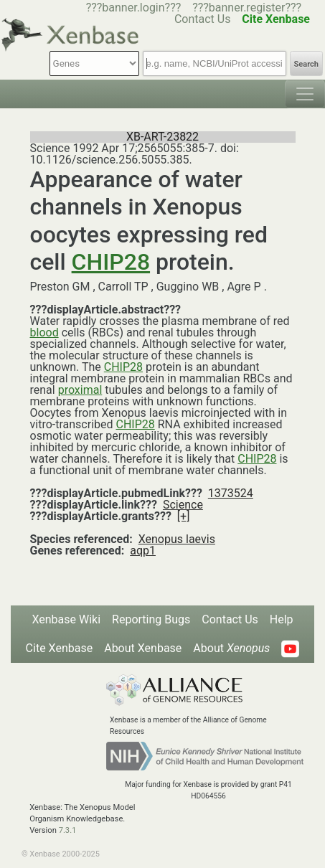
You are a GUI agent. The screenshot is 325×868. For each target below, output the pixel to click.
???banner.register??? (247, 8)
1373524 (231, 493)
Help (282, 619)
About (231, 648)
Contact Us (230, 619)
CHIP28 (111, 262)
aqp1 (143, 551)
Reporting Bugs (151, 619)
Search (306, 64)
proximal (80, 390)
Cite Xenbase (60, 648)
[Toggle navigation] (305, 94)
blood (44, 332)
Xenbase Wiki (66, 619)
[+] (184, 516)
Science (183, 505)
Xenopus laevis (177, 539)
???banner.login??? (134, 8)
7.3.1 (68, 830)
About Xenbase (143, 648)
